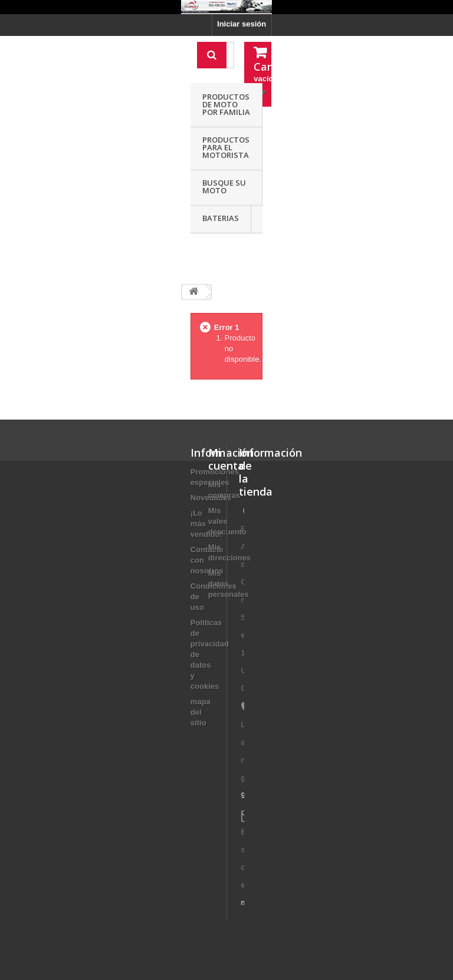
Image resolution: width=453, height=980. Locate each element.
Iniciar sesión (242, 24)
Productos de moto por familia (226, 104)
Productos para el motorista (226, 147)
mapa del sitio (201, 712)
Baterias (221, 218)
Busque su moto (224, 187)
